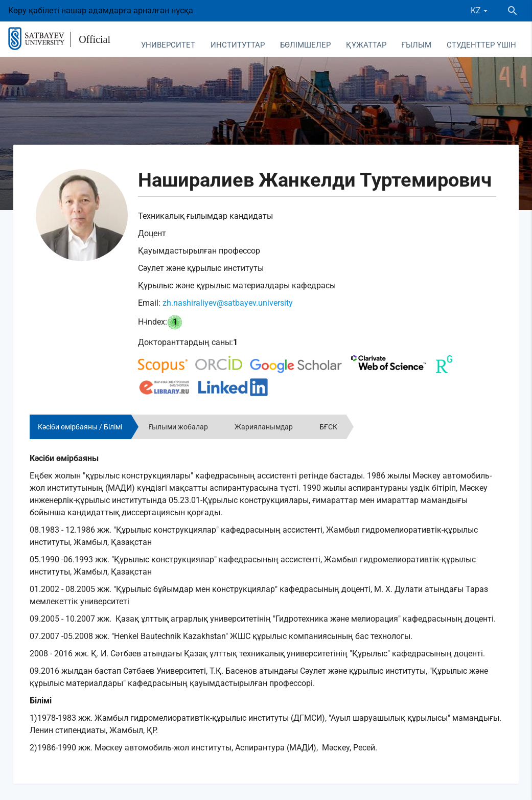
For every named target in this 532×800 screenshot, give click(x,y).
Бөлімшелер (305, 45)
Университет (168, 45)
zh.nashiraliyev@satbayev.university (228, 303)
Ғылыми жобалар (178, 427)
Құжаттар (366, 45)
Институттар (238, 45)
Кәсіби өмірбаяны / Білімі (80, 427)
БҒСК (328, 427)
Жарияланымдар (264, 427)
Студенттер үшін (481, 45)
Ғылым (417, 45)
